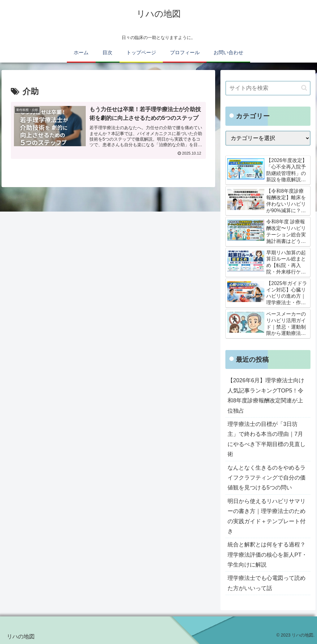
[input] (268, 88)
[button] (304, 88)
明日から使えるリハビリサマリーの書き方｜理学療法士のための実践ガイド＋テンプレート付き (267, 516)
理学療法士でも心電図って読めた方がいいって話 (267, 583)
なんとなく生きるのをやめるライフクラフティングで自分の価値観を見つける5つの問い (267, 478)
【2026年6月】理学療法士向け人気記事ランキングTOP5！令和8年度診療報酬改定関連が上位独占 (266, 395)
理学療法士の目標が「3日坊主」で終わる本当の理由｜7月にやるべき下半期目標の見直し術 (267, 439)
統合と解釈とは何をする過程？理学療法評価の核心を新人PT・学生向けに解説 (267, 555)
